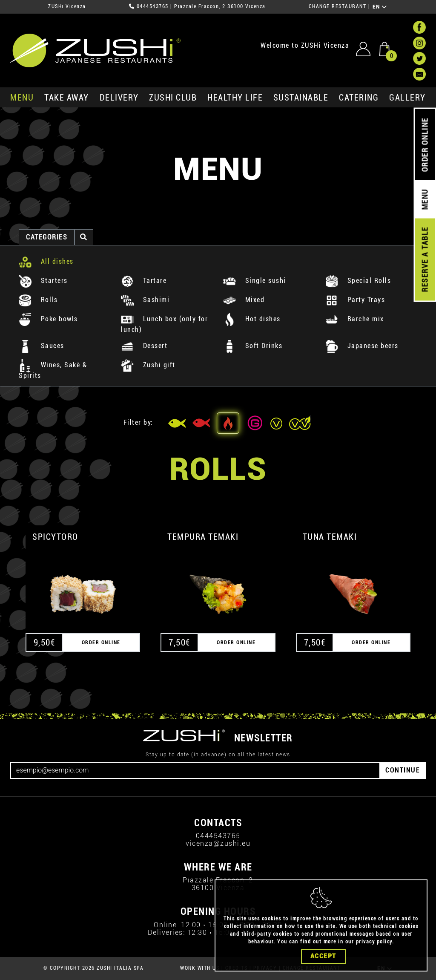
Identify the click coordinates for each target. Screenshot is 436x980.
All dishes (46, 261)
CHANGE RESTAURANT (338, 6)
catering (359, 98)
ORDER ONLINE (425, 145)
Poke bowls (48, 319)
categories (47, 237)
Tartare (144, 281)
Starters (43, 281)
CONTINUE (403, 770)
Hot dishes (252, 319)
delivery (119, 98)
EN (380, 7)
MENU (22, 98)
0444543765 (153, 6)
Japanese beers (362, 346)
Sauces (42, 346)
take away (67, 98)
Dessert (144, 346)
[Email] (195, 770)
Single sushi (255, 281)
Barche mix (355, 319)
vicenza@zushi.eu (218, 843)
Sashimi (145, 300)
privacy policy (374, 942)
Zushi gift (148, 365)
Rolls (38, 300)
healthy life (235, 98)
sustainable (301, 98)
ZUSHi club (173, 98)
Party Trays (355, 300)
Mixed (244, 300)
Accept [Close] (323, 956)
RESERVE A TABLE (425, 259)
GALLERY (407, 98)
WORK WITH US (200, 968)
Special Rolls (358, 281)
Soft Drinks (253, 346)
